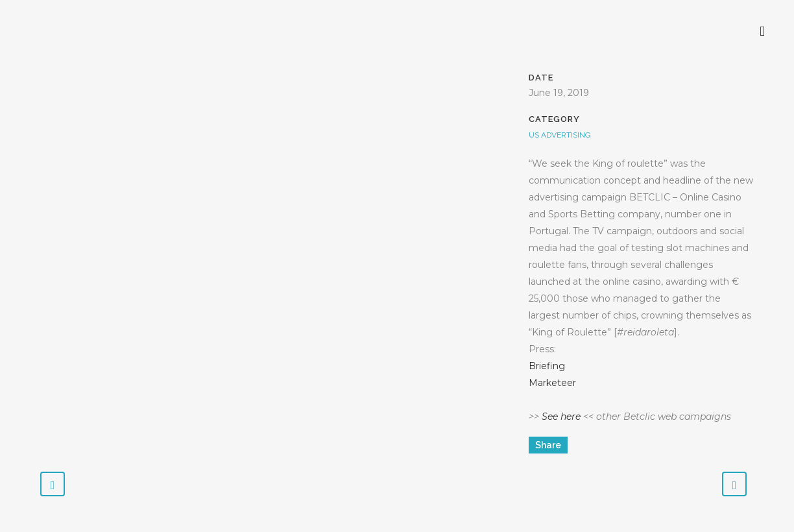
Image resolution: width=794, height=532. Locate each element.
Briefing (547, 366)
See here (561, 417)
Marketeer (552, 383)
